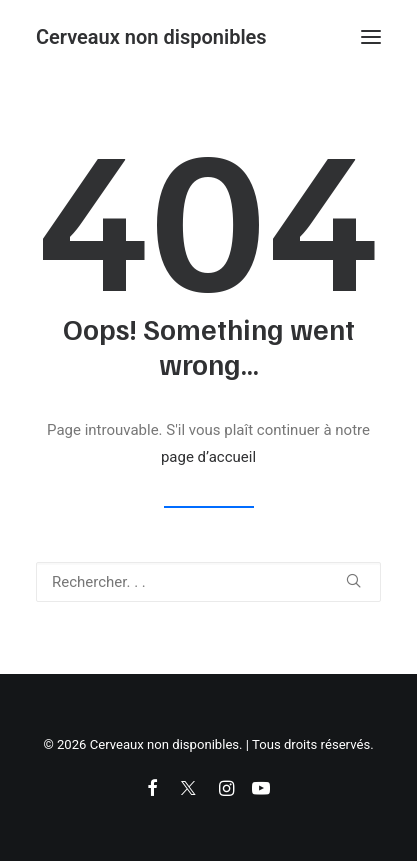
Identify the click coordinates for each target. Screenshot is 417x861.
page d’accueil (208, 457)
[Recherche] (208, 582)
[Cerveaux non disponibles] (151, 37)
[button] (371, 37)
